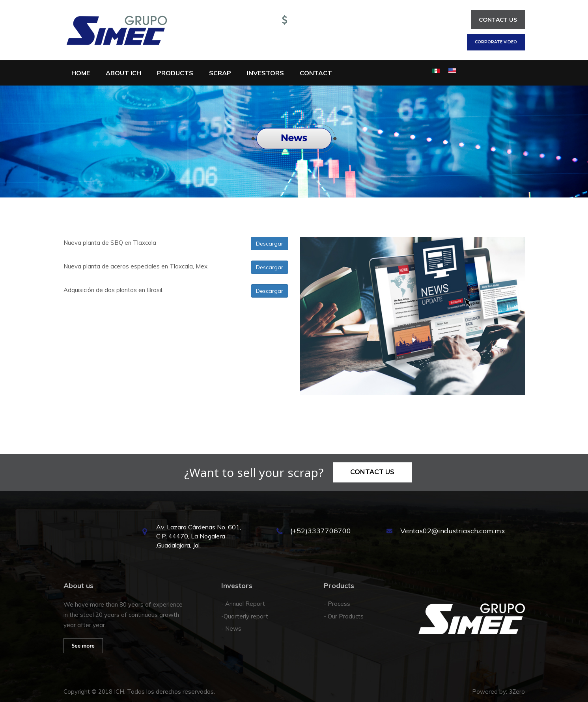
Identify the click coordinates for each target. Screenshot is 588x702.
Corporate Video (496, 42)
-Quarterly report (245, 616)
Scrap (220, 73)
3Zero (517, 692)
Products (175, 73)
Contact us (498, 20)
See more (83, 645)
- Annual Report (243, 604)
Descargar (270, 244)
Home (81, 73)
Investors (265, 73)
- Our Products (344, 616)
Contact (316, 73)
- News (231, 628)
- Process (337, 604)
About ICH (123, 73)
